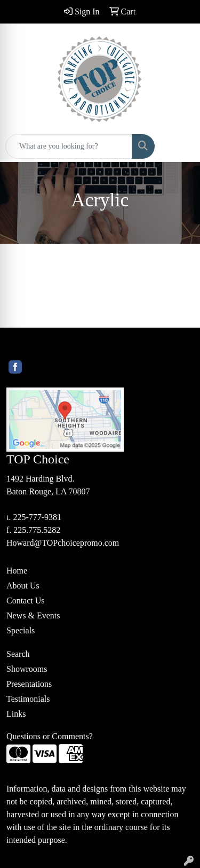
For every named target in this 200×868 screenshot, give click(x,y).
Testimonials (28, 699)
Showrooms (27, 669)
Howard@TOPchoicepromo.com (63, 543)
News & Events (33, 615)
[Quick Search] (69, 146)
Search (18, 654)
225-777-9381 (37, 517)
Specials (21, 630)
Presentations (29, 684)
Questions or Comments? (50, 736)
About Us (23, 586)
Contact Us (26, 600)
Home (17, 571)
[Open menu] (179, 146)
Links (16, 714)
